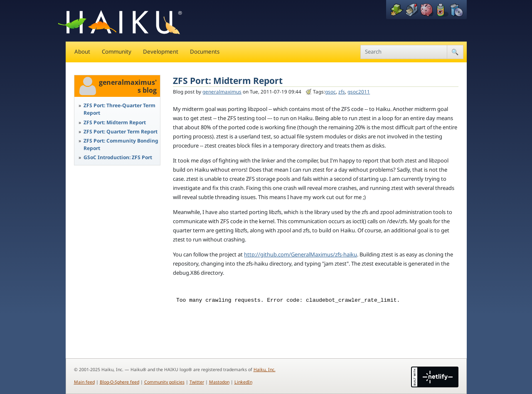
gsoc (330, 91)
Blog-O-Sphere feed (119, 382)
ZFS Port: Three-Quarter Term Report (119, 109)
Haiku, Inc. (265, 369)
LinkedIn (243, 382)
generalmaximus (222, 91)
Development (161, 52)
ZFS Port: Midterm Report (115, 122)
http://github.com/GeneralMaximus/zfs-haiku (300, 254)
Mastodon (219, 382)
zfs (342, 91)
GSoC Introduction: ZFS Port (118, 157)
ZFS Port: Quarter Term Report (121, 132)
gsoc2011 (359, 91)
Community (117, 52)
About (82, 52)
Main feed (84, 382)
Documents (205, 52)
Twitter (197, 382)
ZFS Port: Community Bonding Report (121, 144)
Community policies (164, 382)
